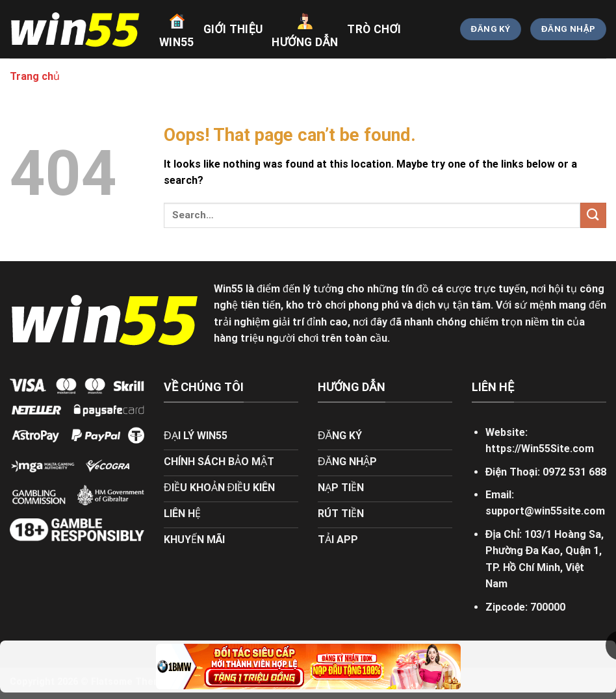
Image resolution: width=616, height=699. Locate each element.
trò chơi (374, 29)
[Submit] (593, 215)
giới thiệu (233, 29)
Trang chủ (35, 76)
